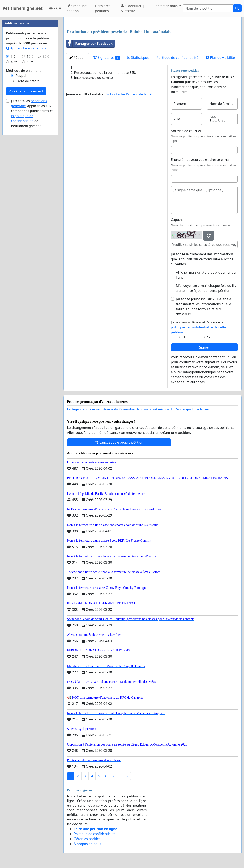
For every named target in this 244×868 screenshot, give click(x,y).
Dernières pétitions (103, 8)
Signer (204, 347)
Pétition (77, 58)
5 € (13, 56)
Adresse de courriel (186, 131)
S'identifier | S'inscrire (133, 8)
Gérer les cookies (87, 839)
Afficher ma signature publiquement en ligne (207, 275)
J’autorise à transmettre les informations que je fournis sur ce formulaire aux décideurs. (204, 306)
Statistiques (138, 58)
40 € (14, 62)
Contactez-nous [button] (166, 6)
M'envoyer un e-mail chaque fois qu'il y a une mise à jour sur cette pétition (206, 288)
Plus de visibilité (220, 58)
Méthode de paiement (23, 71)
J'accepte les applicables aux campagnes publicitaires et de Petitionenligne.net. (32, 113)
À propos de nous (87, 844)
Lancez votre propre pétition (119, 442)
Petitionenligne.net (23, 8)
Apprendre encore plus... (27, 48)
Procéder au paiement (26, 91)
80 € (30, 62)
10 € (30, 56)
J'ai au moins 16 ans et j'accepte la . (199, 327)
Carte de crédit (27, 81)
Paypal (21, 76)
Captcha (177, 220)
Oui (187, 337)
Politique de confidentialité (177, 58)
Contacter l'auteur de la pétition (133, 94)
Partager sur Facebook (89, 44)
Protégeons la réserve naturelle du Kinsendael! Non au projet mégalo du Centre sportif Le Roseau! (140, 409)
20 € (46, 56)
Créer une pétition (77, 8)
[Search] (208, 8)
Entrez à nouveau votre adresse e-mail (201, 160)
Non (210, 337)
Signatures (106, 58)
